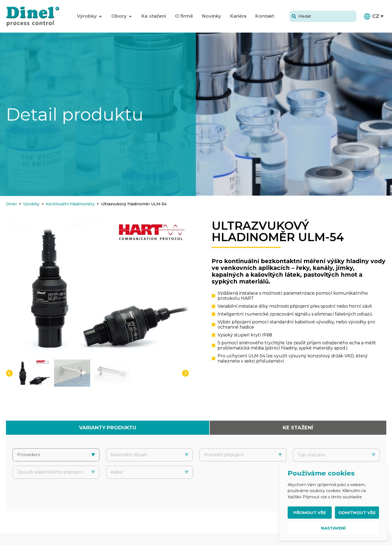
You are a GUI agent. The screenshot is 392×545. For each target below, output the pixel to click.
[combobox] (323, 16)
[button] (374, 16)
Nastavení (333, 528)
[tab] (108, 428)
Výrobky (31, 204)
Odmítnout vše (357, 513)
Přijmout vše (310, 513)
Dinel (11, 204)
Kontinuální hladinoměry (70, 204)
